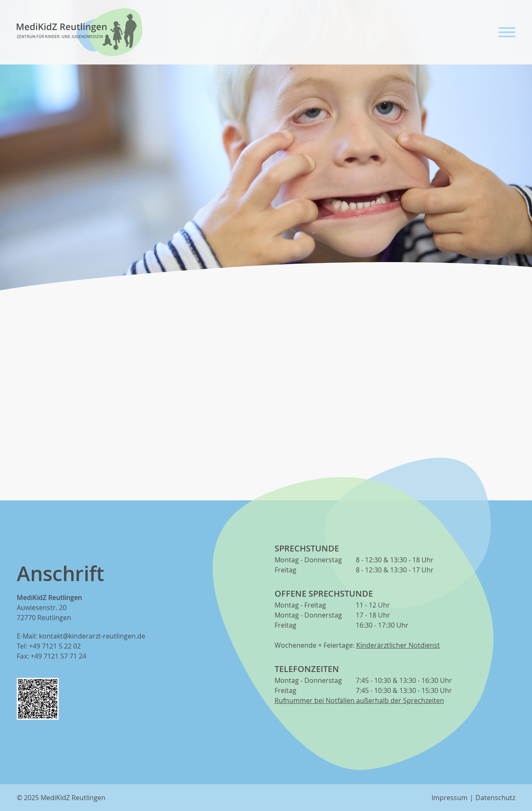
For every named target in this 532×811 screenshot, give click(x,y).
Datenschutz (495, 798)
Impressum (450, 798)
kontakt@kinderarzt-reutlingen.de (92, 636)
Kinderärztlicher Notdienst (398, 645)
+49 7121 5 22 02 (55, 646)
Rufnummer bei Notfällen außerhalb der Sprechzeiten (359, 700)
